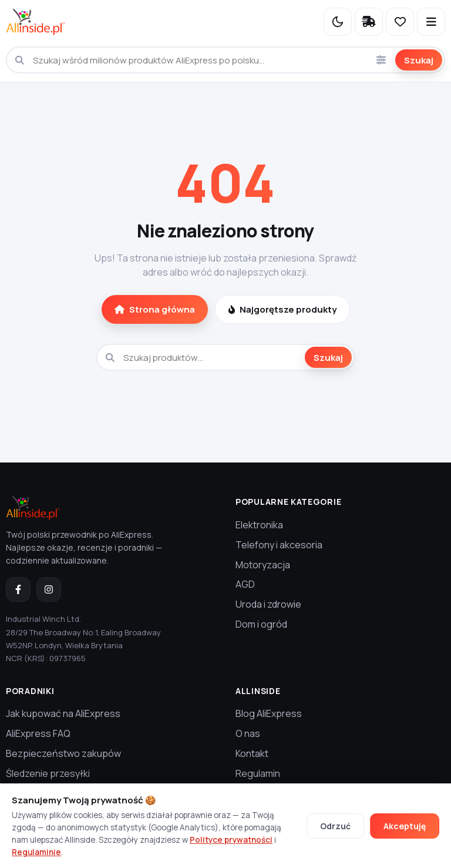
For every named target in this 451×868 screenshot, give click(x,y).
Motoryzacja (263, 565)
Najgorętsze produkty (282, 309)
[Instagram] (49, 589)
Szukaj (419, 60)
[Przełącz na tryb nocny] (338, 22)
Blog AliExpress (269, 713)
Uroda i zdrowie (268, 604)
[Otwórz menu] (431, 22)
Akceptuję (405, 826)
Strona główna (155, 309)
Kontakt (252, 753)
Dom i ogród (261, 624)
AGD (245, 584)
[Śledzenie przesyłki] (369, 22)
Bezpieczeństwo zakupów (63, 753)
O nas (248, 733)
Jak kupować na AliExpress (63, 713)
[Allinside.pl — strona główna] (36, 22)
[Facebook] (18, 589)
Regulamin (258, 773)
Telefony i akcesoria (279, 545)
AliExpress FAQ (38, 733)
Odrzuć (335, 826)
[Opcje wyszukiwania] (381, 60)
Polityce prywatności (231, 840)
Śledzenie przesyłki (48, 773)
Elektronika (259, 525)
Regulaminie (36, 852)
